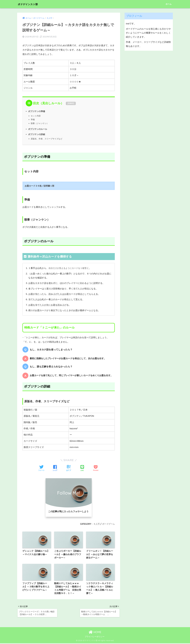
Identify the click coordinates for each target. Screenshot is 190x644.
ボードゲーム (108, 524)
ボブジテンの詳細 (37, 134)
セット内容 (36, 116)
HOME (95, 633)
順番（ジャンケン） (40, 123)
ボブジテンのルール (38, 129)
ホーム (169, 4)
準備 (33, 119)
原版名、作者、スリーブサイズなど (47, 139)
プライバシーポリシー (95, 637)
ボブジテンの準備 (37, 111)
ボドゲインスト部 (31, 4)
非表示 (71, 103)
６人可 (97, 524)
